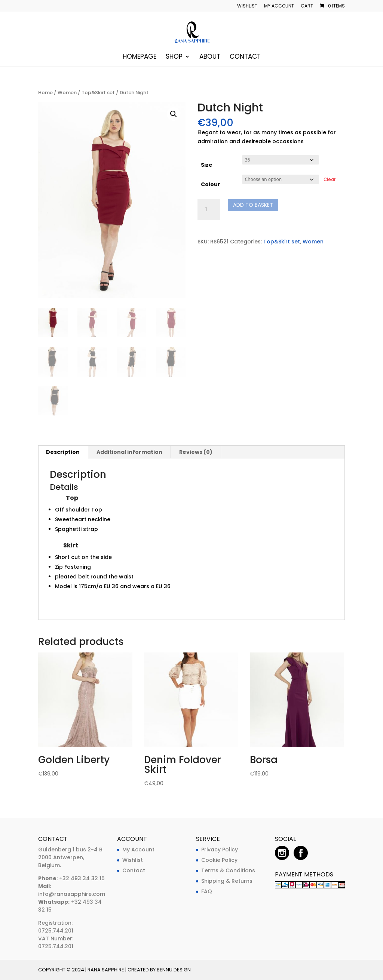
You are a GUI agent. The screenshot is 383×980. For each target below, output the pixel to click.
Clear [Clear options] (330, 179)
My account (279, 6)
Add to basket (253, 205)
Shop (174, 57)
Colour (211, 184)
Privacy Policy (220, 850)
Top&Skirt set (98, 93)
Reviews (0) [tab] (196, 452)
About (210, 57)
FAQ (207, 891)
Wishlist (247, 6)
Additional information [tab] (129, 452)
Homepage (140, 57)
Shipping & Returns (227, 881)
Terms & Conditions (228, 870)
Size (207, 165)
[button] (174, 114)
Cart (307, 6)
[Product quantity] (209, 210)
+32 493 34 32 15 (81, 878)
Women (67, 93)
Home (45, 93)
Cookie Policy (219, 860)
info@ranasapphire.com (72, 894)
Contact (245, 57)
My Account (138, 850)
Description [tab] (63, 452)
